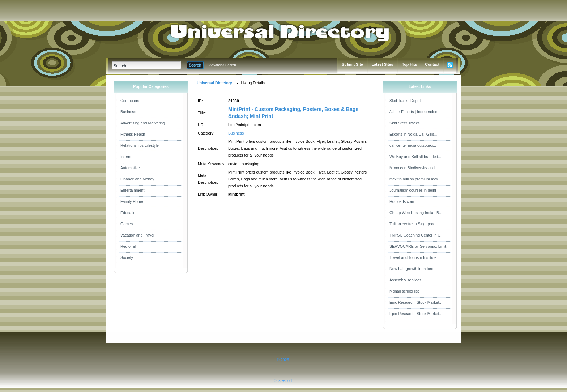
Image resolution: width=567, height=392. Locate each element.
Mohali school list (404, 291)
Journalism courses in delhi (413, 190)
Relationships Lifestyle (140, 145)
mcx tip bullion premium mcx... (415, 179)
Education (129, 213)
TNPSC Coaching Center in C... (417, 235)
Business (128, 112)
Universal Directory (214, 83)
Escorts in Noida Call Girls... (413, 134)
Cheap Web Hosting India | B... (416, 213)
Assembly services (405, 280)
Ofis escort (283, 380)
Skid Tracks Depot (405, 101)
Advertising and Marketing (143, 123)
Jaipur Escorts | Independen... (415, 112)
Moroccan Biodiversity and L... (415, 168)
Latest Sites (383, 64)
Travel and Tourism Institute (413, 257)
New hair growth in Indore (411, 269)
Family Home (132, 201)
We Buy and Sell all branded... (415, 157)
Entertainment (132, 190)
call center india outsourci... (413, 145)
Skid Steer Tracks (405, 123)
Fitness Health (133, 134)
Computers (130, 101)
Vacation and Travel (137, 235)
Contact (432, 64)
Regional (128, 246)
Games (127, 224)
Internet (127, 157)
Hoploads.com (402, 201)
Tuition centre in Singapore (412, 224)
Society (127, 257)
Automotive (130, 168)
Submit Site (352, 64)
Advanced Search (223, 65)
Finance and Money (137, 179)
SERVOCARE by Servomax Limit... (419, 246)
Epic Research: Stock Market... (416, 302)
